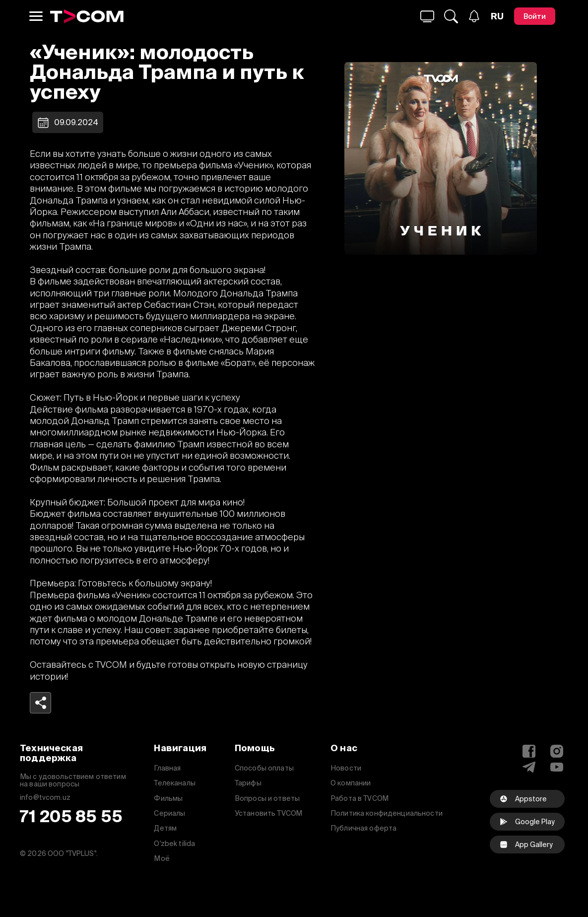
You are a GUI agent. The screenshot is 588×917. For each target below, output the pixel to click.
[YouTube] (557, 767)
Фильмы (168, 798)
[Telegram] (529, 767)
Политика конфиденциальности (387, 813)
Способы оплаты (264, 768)
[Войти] (535, 16)
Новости (346, 768)
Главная (167, 768)
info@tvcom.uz (45, 798)
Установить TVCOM (268, 813)
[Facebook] (529, 751)
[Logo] (87, 16)
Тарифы (248, 783)
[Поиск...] (427, 16)
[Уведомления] (474, 16)
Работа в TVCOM (359, 798)
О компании (351, 783)
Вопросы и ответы (267, 798)
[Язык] (497, 16)
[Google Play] (527, 822)
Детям (165, 828)
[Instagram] (557, 751)
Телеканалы (174, 783)
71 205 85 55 (71, 816)
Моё (162, 858)
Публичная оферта (363, 828)
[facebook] (527, 845)
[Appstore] (527, 799)
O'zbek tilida (174, 844)
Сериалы (169, 813)
